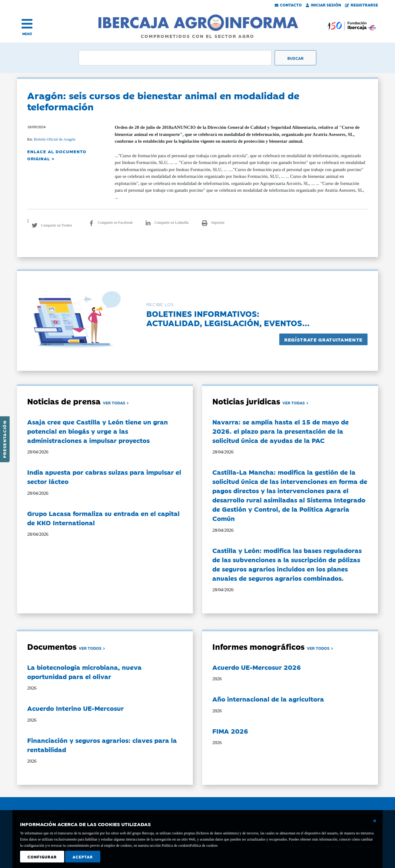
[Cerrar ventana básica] (375, 821)
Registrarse (362, 5)
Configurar (42, 857)
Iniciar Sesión (323, 5)
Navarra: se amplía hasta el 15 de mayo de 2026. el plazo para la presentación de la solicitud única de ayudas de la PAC (281, 431)
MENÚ (27, 34)
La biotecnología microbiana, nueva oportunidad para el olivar (84, 672)
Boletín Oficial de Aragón (55, 139)
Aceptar (83, 857)
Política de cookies (204, 845)
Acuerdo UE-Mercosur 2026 (257, 667)
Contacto (288, 5)
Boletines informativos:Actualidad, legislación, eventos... (228, 318)
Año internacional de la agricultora (268, 699)
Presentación (4, 439)
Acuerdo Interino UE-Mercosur (75, 708)
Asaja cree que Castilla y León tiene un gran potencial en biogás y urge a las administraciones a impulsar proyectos (98, 431)
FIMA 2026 (230, 731)
